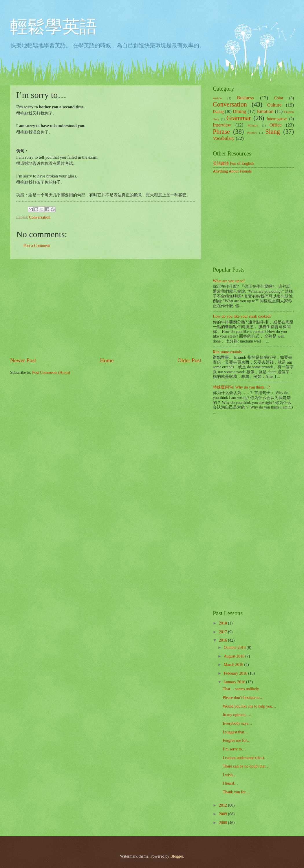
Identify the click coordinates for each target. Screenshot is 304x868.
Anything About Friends (232, 171)
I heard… (230, 783)
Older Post (189, 360)
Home (107, 360)
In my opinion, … (237, 715)
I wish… (230, 775)
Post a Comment (37, 246)
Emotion (265, 111)
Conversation (40, 217)
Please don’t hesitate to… (243, 698)
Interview (222, 125)
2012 (223, 805)
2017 (223, 632)
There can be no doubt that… (246, 766)
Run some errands (227, 352)
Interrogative (277, 119)
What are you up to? (229, 281)
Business (245, 98)
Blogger (177, 856)
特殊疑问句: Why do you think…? (241, 387)
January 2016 (235, 682)
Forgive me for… (237, 740)
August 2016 (235, 656)
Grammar (239, 118)
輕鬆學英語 (54, 27)
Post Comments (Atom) (51, 372)
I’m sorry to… (234, 749)
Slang (273, 132)
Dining (239, 111)
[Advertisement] (106, 308)
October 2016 (235, 648)
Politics (252, 133)
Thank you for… (236, 792)
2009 (223, 814)
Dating (218, 112)
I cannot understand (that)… (245, 758)
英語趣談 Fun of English (233, 163)
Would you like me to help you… (249, 706)
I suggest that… (235, 732)
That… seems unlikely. (241, 689)
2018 (223, 623)
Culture (274, 105)
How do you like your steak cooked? (242, 316)
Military (253, 125)
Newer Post (23, 360)
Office (276, 125)
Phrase (221, 132)
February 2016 (236, 673)
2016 (223, 640)
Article (217, 98)
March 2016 (234, 665)
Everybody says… (237, 723)
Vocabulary (224, 138)
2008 (223, 823)
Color (279, 98)
